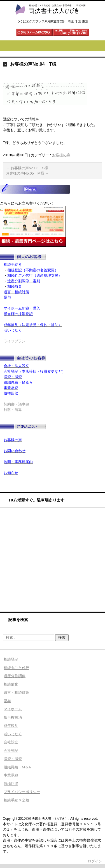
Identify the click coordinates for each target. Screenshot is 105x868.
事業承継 (11, 775)
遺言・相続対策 (16, 692)
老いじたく (13, 734)
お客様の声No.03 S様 (27, 168)
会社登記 (11, 751)
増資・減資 (13, 759)
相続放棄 (11, 684)
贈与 (7, 701)
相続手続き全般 (16, 800)
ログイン (95, 861)
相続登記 (11, 659)
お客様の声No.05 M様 (27, 173)
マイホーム (13, 709)
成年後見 (11, 726)
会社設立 (11, 742)
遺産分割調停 (15, 676)
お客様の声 (61, 155)
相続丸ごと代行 (16, 668)
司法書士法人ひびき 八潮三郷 (50, 20)
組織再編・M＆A (17, 767)
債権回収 (11, 784)
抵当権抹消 (13, 717)
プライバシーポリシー (22, 792)
